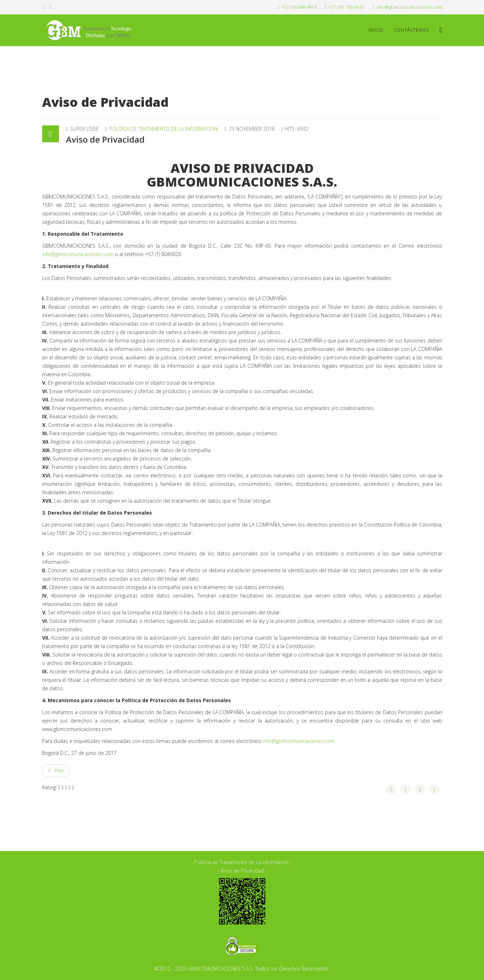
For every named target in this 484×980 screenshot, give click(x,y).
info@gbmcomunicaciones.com (409, 7)
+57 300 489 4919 (299, 7)
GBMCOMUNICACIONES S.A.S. (221, 969)
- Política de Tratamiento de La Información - (242, 862)
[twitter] (50, 7)
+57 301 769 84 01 (347, 7)
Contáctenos (411, 30)
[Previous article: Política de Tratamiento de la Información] (56, 771)
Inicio (376, 30)
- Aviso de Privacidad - (242, 871)
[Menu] (441, 30)
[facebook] (44, 7)
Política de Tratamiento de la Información (164, 129)
